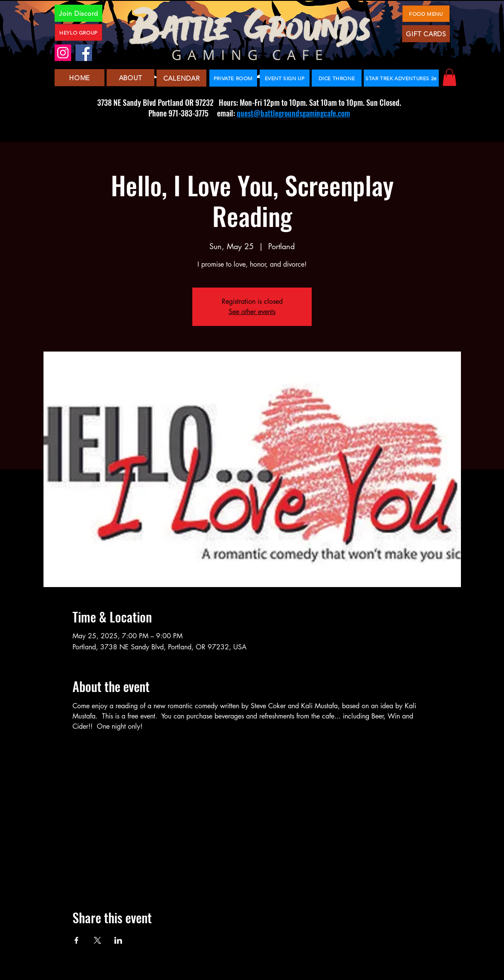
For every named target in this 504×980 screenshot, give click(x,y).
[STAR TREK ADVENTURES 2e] (401, 78)
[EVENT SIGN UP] (285, 78)
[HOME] (80, 78)
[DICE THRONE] (337, 78)
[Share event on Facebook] (77, 940)
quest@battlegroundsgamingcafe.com (293, 113)
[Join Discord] (78, 13)
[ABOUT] (130, 78)
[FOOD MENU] (426, 14)
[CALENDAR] (181, 78)
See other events (252, 312)
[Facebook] (84, 53)
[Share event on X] (97, 940)
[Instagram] (63, 53)
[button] (449, 77)
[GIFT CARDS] (426, 34)
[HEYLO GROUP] (78, 32)
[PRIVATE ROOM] (233, 78)
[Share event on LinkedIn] (118, 940)
